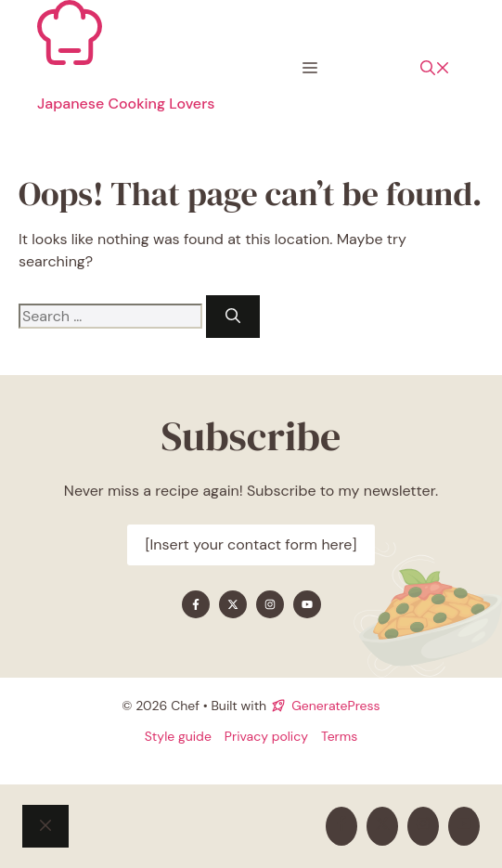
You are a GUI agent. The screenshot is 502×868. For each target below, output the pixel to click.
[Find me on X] (233, 604)
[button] (435, 69)
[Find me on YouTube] (307, 604)
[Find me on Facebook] (196, 604)
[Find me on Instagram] (270, 604)
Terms (339, 736)
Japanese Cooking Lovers (126, 104)
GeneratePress (335, 706)
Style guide (178, 736)
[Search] (233, 317)
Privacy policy (266, 736)
